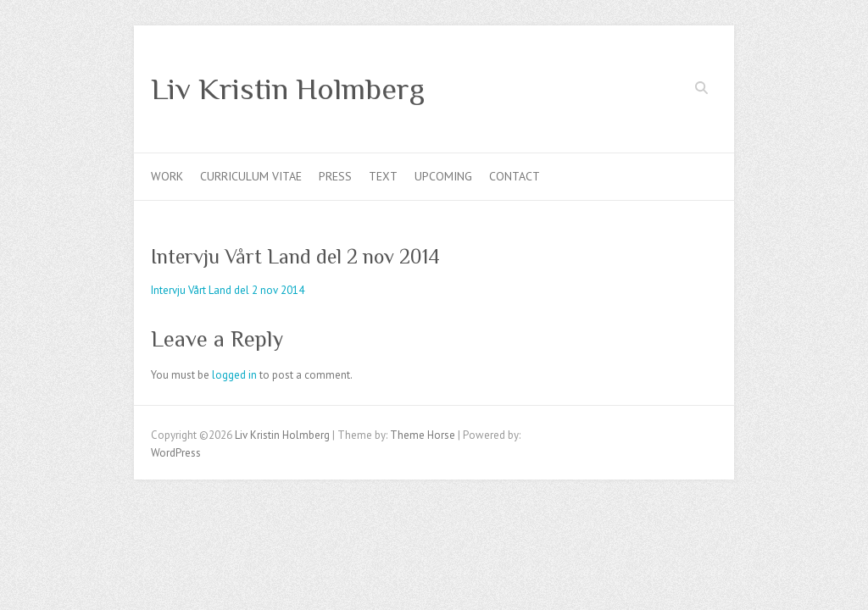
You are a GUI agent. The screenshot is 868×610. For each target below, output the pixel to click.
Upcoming (443, 176)
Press (335, 176)
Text (383, 176)
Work (167, 176)
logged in (234, 375)
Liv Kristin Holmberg (288, 89)
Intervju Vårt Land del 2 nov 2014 (228, 290)
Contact (515, 176)
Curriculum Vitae (251, 176)
